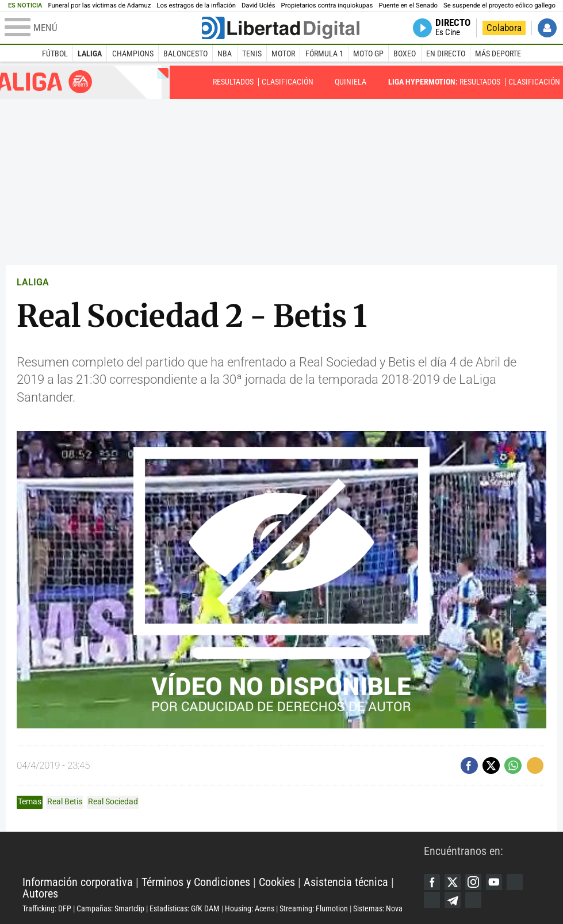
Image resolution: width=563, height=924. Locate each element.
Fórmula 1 (324, 54)
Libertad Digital (223, 854)
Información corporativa (78, 882)
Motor (283, 54)
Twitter (454, 882)
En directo (446, 54)
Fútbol (55, 54)
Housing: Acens (250, 908)
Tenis (252, 54)
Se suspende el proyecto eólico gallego (499, 5)
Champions (133, 54)
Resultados (233, 82)
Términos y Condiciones (196, 882)
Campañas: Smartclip (110, 908)
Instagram (475, 882)
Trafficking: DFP (47, 908)
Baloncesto (185, 54)
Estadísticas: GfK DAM (185, 908)
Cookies (277, 882)
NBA (225, 54)
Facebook (432, 882)
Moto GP (368, 54)
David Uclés (258, 5)
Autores (40, 894)
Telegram (454, 900)
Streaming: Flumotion (314, 908)
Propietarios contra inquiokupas (327, 5)
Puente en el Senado (408, 5)
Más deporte (498, 54)
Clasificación (288, 82)
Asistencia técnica (346, 882)
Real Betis (65, 801)
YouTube (497, 882)
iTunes (475, 900)
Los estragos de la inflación (196, 5)
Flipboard (432, 900)
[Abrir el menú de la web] (102, 28)
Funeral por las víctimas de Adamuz (99, 5)
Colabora (504, 28)
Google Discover (518, 882)
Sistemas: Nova (378, 908)
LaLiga (90, 54)
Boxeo (405, 54)
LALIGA (33, 282)
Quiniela (351, 82)
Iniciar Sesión (547, 28)
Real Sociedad (113, 801)
